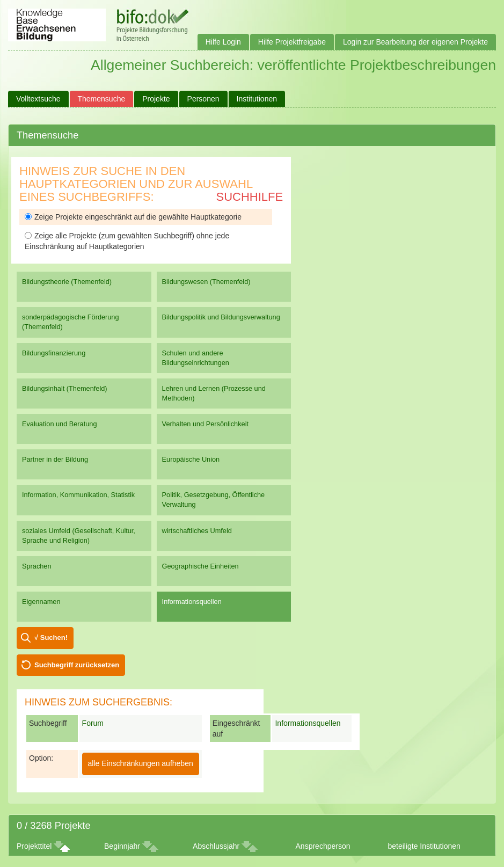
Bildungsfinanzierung (54, 353)
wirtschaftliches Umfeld (197, 531)
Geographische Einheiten (200, 566)
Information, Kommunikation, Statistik (78, 495)
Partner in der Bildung (55, 459)
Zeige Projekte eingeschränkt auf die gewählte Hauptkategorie (133, 217)
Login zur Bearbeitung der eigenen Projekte (415, 42)
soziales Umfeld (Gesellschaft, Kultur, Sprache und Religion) (79, 535)
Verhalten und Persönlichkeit (205, 424)
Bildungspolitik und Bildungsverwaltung (221, 317)
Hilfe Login (223, 42)
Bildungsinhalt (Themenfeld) (65, 388)
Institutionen (257, 99)
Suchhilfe (250, 197)
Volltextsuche (38, 99)
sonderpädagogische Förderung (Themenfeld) (71, 322)
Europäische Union (191, 459)
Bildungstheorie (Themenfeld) (67, 282)
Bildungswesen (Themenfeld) (206, 282)
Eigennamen (41, 602)
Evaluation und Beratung (59, 424)
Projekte (156, 99)
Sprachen (37, 566)
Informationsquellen (192, 602)
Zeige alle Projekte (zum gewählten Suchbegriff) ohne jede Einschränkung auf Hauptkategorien (127, 241)
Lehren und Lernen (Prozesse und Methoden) (214, 393)
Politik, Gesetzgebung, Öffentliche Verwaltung (214, 500)
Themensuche (102, 99)
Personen (203, 99)
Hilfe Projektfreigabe (292, 42)
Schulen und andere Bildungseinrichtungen (196, 358)
